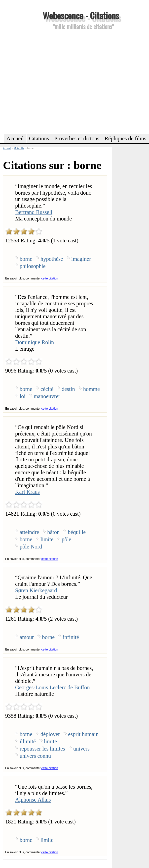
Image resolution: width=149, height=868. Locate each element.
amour (27, 637)
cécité (47, 389)
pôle (66, 539)
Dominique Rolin (35, 342)
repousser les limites (42, 749)
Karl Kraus (27, 492)
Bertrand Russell (34, 212)
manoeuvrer (47, 396)
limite (47, 539)
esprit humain (83, 734)
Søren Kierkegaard (36, 590)
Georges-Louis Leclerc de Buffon (53, 687)
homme (92, 389)
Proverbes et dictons (77, 138)
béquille (77, 532)
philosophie (33, 266)
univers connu (35, 756)
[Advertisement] (47, 81)
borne (26, 259)
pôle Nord (31, 547)
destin (68, 389)
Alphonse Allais (33, 800)
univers (81, 749)
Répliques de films (125, 138)
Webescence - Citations (81, 15)
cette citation (50, 278)
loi (23, 396)
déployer (50, 734)
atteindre (29, 532)
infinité (71, 637)
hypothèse (52, 259)
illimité (28, 741)
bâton (53, 532)
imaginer (81, 259)
